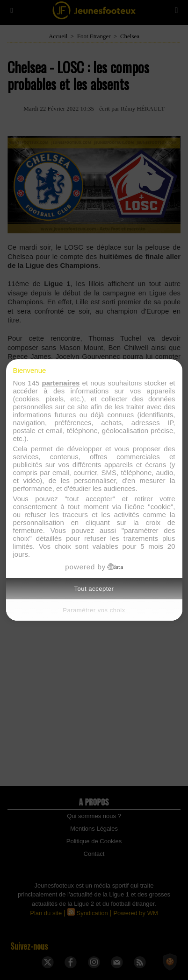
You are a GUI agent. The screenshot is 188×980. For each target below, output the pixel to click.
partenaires (61, 383)
